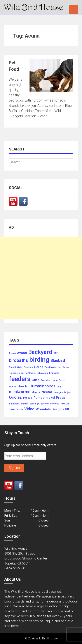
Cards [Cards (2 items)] (39, 367)
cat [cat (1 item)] (60, 368)
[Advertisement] (41, 278)
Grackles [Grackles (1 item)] (45, 380)
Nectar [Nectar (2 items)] (47, 392)
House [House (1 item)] (13, 387)
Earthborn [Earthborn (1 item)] (30, 373)
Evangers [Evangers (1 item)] (54, 373)
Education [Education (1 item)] (42, 373)
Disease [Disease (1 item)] (13, 373)
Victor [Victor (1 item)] (20, 410)
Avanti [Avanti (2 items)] (22, 353)
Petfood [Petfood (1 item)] (28, 398)
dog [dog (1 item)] (21, 373)
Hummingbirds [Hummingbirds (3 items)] (43, 386)
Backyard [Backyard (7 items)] (40, 352)
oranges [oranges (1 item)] (58, 392)
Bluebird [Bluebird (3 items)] (58, 361)
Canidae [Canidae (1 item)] (28, 368)
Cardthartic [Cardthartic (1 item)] (51, 368)
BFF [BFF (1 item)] (56, 353)
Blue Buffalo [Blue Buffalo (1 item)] (16, 368)
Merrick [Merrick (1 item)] (36, 392)
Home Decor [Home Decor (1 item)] (58, 380)
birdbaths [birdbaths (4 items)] (18, 360)
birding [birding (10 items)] (39, 360)
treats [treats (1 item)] (12, 410)
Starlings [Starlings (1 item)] (34, 404)
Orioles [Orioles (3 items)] (15, 397)
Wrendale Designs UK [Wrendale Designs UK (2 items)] (52, 409)
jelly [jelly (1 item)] (59, 387)
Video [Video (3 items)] (29, 409)
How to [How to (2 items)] (23, 386)
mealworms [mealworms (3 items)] (20, 392)
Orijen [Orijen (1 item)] (67, 392)
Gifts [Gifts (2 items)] (35, 380)
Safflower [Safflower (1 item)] (14, 404)
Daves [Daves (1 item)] (66, 368)
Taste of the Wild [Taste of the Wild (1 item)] (50, 404)
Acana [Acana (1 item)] (12, 353)
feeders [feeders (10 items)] (20, 379)
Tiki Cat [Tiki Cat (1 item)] (65, 404)
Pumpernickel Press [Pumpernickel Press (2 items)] (49, 398)
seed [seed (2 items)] (24, 403)
